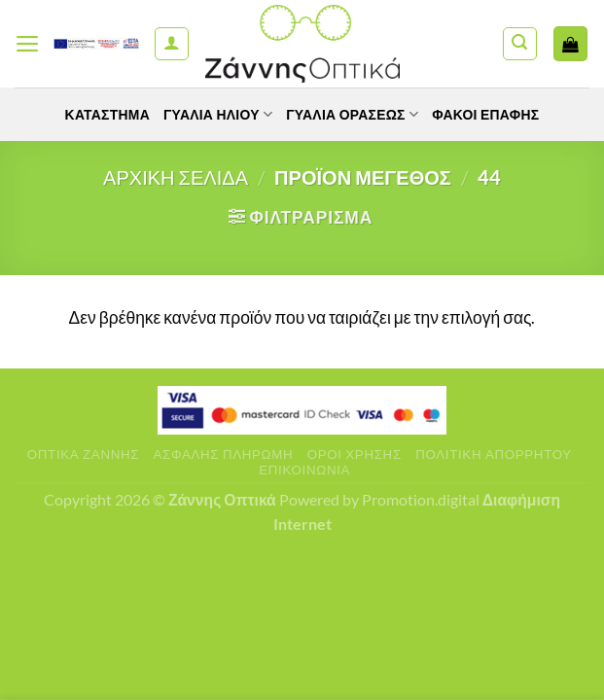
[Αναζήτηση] (520, 44)
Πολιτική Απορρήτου (494, 454)
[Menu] (28, 44)
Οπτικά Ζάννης (83, 454)
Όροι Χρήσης (355, 454)
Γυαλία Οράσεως (352, 114)
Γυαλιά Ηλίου (218, 114)
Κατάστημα (107, 114)
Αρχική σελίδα (176, 177)
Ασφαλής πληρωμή (224, 454)
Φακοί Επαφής (487, 114)
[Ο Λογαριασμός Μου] (172, 44)
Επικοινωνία (304, 470)
